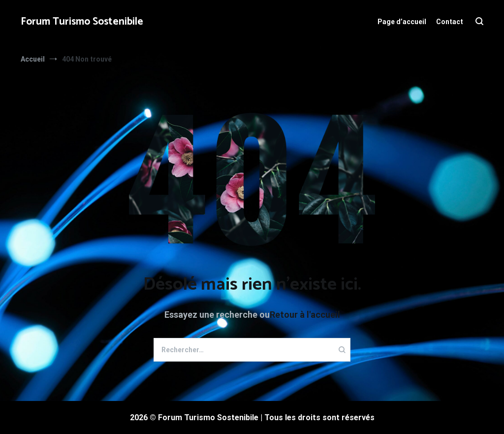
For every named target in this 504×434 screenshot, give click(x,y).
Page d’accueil (402, 22)
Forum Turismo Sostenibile (82, 22)
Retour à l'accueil (305, 315)
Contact (450, 22)
